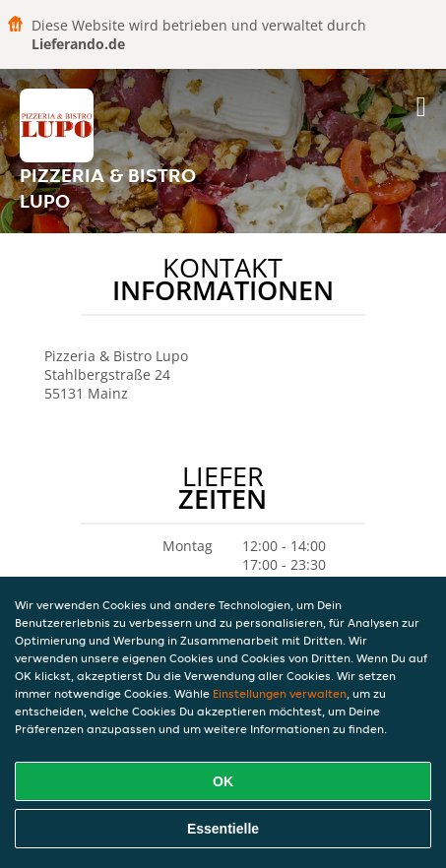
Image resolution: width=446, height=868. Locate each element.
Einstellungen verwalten (280, 693)
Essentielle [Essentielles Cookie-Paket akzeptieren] (223, 829)
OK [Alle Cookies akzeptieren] (223, 781)
